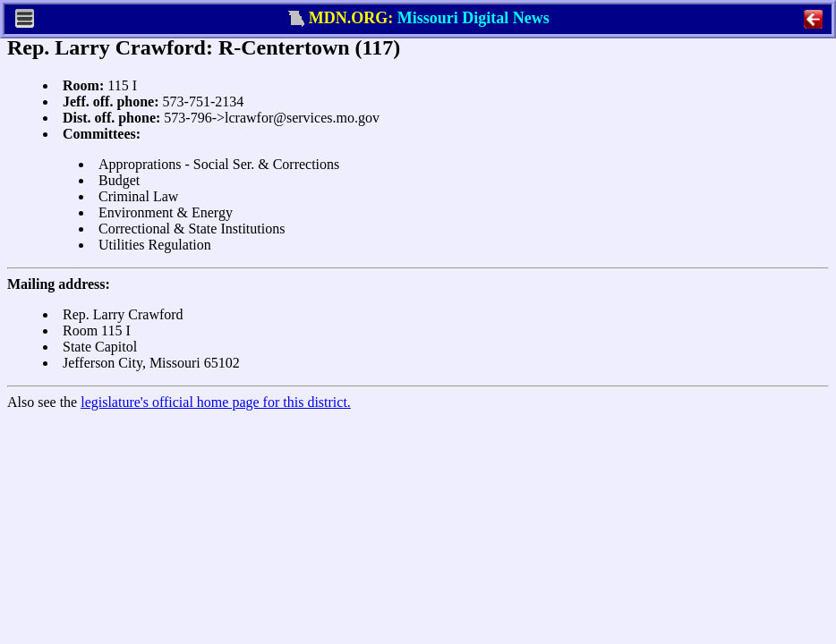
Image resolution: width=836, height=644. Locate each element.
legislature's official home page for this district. (216, 402)
